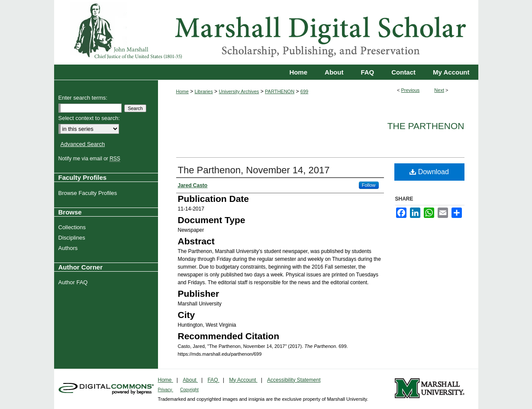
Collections (73, 227)
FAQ (213, 380)
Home (182, 91)
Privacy (166, 390)
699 (304, 91)
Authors (69, 248)
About (190, 380)
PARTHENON (280, 91)
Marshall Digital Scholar (266, 32)
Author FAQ (74, 282)
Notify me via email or (90, 159)
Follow (369, 185)
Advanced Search (83, 144)
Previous (411, 90)
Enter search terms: (83, 98)
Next (439, 90)
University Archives (239, 91)
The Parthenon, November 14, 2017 (254, 170)
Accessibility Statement (294, 380)
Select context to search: (89, 118)
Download (429, 172)
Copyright (189, 390)
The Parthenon (426, 126)
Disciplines (73, 238)
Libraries (204, 91)
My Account (243, 380)
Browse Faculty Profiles (89, 193)
